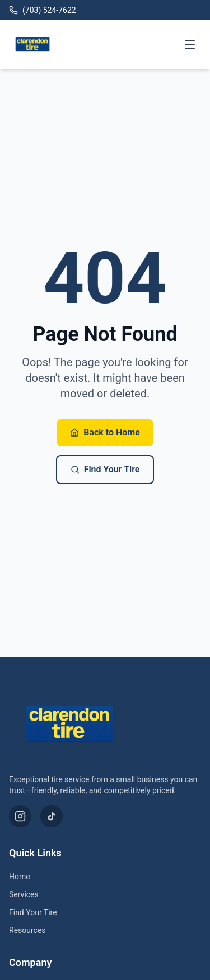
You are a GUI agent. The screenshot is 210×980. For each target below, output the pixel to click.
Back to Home (105, 432)
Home (20, 877)
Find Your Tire (105, 469)
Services (24, 894)
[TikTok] (52, 816)
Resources (27, 930)
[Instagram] (20, 816)
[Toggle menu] (190, 45)
